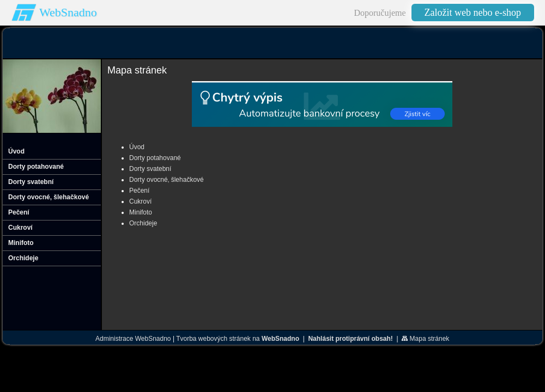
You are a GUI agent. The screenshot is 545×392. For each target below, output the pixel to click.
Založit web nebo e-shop (473, 13)
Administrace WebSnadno (133, 339)
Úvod (137, 147)
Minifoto (141, 212)
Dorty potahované (155, 158)
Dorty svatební (150, 169)
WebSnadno (68, 12)
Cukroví (140, 201)
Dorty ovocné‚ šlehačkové (166, 180)
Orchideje (143, 223)
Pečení (139, 191)
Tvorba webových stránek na (238, 339)
